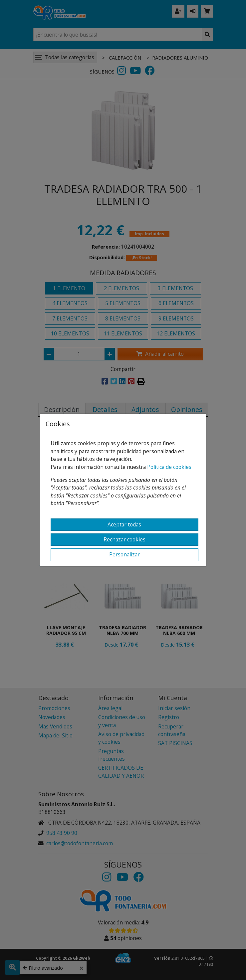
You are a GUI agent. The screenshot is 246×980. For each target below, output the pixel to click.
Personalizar (124, 554)
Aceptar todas (124, 524)
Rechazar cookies (124, 539)
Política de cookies (169, 467)
